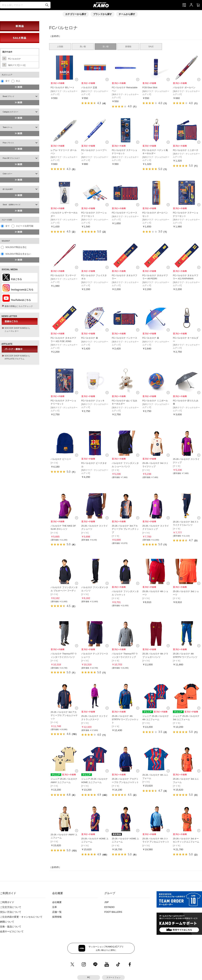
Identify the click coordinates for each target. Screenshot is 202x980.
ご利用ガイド (7, 902)
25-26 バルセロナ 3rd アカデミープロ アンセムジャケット (64, 715)
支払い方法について (11, 912)
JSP (107, 902)
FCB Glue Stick (150, 87)
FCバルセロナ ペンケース (124, 213)
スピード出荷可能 (25, 226)
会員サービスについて (12, 931)
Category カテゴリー (11, 112)
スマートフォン (113, 977)
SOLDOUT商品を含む (16, 247)
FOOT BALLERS (113, 912)
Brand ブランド (9, 96)
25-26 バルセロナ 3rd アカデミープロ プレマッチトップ (125, 529)
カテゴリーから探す (76, 14)
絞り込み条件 (8, 189)
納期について (7, 922)
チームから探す (127, 14)
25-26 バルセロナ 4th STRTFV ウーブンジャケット (125, 719)
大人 (18, 81)
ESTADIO (109, 907)
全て (8, 81)
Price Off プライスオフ (11, 158)
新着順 (128, 47)
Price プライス (8, 143)
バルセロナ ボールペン (184, 87)
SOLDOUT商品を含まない (18, 254)
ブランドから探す (103, 14)
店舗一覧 (57, 912)
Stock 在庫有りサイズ (12, 205)
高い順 (83, 47)
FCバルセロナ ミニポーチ (186, 150)
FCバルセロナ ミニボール (155, 401)
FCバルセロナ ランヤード (63, 275)
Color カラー (7, 174)
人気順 (60, 47)
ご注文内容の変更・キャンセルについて (21, 917)
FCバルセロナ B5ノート (63, 87)
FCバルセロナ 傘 (90, 338)
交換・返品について (11, 927)
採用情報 (57, 917)
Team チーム (7, 127)
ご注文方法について (11, 907)
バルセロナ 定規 (89, 87)
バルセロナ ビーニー (61, 459)
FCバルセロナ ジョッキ (93, 401)
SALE (151, 47)
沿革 (55, 907)
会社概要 (57, 902)
